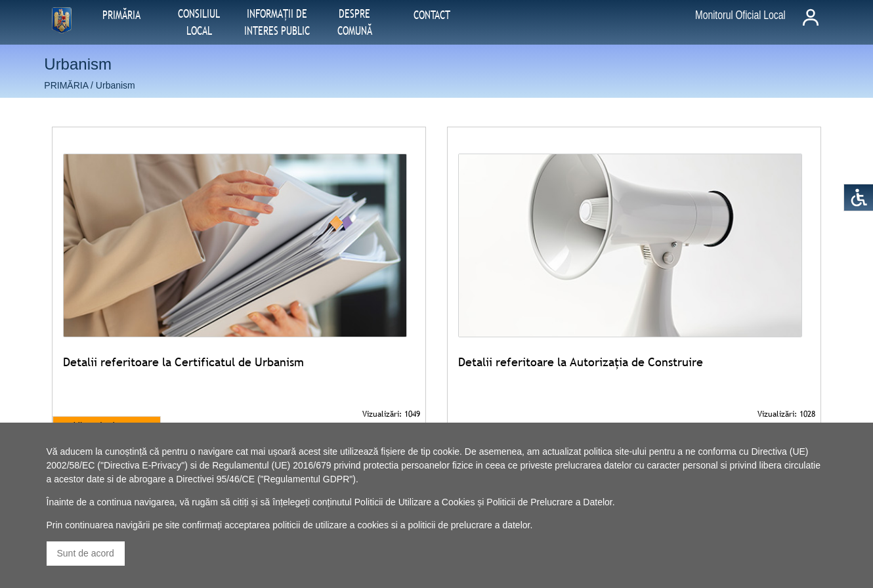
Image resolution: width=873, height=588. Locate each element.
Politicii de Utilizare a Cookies (415, 502)
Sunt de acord (86, 553)
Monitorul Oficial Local (740, 15)
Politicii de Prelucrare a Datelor (549, 502)
